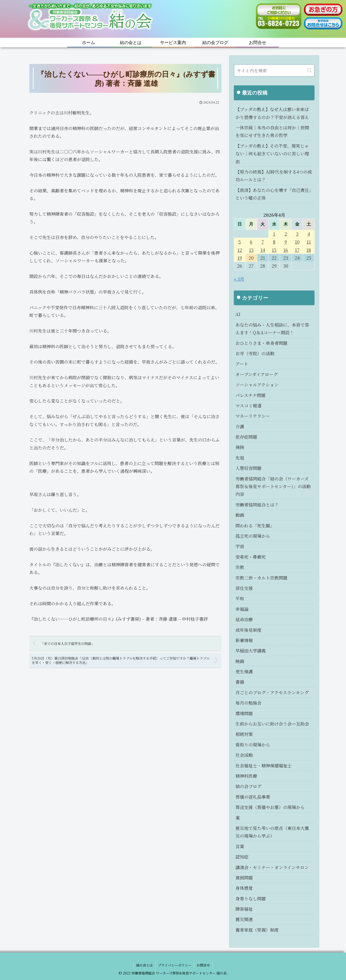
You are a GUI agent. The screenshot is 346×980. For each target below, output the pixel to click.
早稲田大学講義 (251, 651)
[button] (309, 70)
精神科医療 (246, 776)
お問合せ (203, 965)
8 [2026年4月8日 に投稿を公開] (274, 242)
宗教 (240, 567)
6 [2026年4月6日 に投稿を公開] (251, 242)
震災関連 (244, 919)
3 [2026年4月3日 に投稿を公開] (297, 234)
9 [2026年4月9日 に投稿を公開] (286, 242)
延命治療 (244, 619)
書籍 (240, 682)
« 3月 (239, 279)
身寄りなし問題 (251, 898)
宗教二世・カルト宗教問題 (261, 578)
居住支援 (244, 588)
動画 (240, 515)
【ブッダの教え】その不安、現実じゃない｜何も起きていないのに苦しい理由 (272, 154)
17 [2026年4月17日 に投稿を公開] (297, 250)
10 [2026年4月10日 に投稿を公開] (297, 242)
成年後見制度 (248, 630)
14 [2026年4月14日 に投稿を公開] (263, 250)
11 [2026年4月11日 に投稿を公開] (309, 242)
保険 (240, 447)
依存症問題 (246, 437)
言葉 (240, 846)
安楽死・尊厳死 (251, 557)
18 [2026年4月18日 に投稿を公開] (309, 250)
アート (242, 364)
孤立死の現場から (253, 536)
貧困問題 (244, 878)
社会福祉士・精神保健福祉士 (264, 765)
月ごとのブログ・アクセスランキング (272, 692)
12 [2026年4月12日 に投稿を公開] (240, 250)
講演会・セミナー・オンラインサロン (272, 867)
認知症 (242, 857)
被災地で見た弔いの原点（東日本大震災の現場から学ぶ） (272, 832)
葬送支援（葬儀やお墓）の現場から (270, 807)
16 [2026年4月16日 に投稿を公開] (286, 250)
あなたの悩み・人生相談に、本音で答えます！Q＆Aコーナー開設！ (272, 329)
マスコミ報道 (248, 405)
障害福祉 (244, 909)
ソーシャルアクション (257, 385)
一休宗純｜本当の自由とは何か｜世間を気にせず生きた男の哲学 (272, 131)
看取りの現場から (253, 745)
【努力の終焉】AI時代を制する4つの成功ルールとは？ (274, 176)
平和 (240, 598)
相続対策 (244, 734)
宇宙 (240, 546)
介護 (240, 426)
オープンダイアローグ (257, 374)
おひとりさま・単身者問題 (261, 343)
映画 (240, 661)
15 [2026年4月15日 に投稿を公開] (274, 250)
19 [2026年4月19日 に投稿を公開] (240, 258)
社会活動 (244, 755)
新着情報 (244, 640)
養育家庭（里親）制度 (257, 930)
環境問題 (244, 713)
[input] (274, 70)
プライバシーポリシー (175, 965)
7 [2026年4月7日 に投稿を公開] (263, 242)
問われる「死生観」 (255, 525)
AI (238, 314)
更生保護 (244, 671)
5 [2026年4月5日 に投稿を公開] (240, 242)
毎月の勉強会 (248, 703)
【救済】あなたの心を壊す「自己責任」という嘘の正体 (273, 194)
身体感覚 (244, 888)
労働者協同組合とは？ (257, 505)
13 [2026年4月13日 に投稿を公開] (251, 250)
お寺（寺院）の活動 (255, 353)
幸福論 (242, 609)
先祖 (240, 458)
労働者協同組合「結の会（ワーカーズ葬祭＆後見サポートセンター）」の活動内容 (273, 486)
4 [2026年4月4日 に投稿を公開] (309, 234)
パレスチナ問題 (250, 395)
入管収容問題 (248, 468)
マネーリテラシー (253, 416)
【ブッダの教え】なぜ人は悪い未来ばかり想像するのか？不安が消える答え (272, 113)
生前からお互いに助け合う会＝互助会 (272, 724)
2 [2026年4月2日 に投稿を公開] (286, 234)
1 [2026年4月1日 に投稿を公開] (274, 234)
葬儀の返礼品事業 (253, 797)
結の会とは (144, 965)
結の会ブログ (248, 786)
